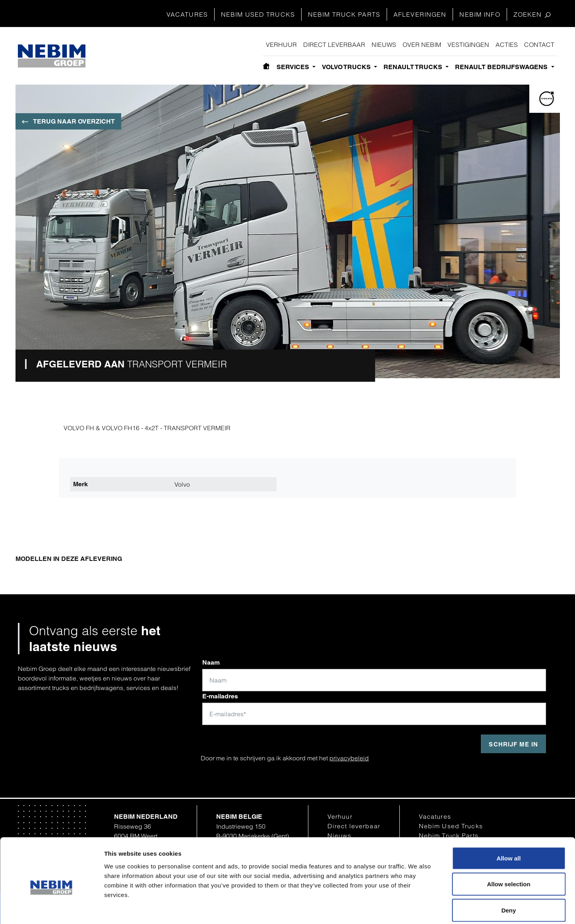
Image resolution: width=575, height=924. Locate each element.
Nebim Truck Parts (344, 14)
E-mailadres (220, 696)
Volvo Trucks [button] (347, 67)
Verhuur (281, 44)
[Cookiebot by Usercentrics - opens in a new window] (51, 909)
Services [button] (294, 67)
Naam (211, 662)
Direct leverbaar (334, 44)
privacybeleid (349, 758)
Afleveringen (420, 14)
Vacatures (187, 14)
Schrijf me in (513, 744)
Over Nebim (422, 44)
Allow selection (508, 846)
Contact (539, 44)
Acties (507, 44)
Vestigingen (468, 44)
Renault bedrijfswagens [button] (502, 67)
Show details (414, 908)
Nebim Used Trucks (258, 14)
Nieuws (384, 44)
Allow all (509, 820)
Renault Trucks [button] (414, 67)
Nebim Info (480, 14)
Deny (509, 872)
